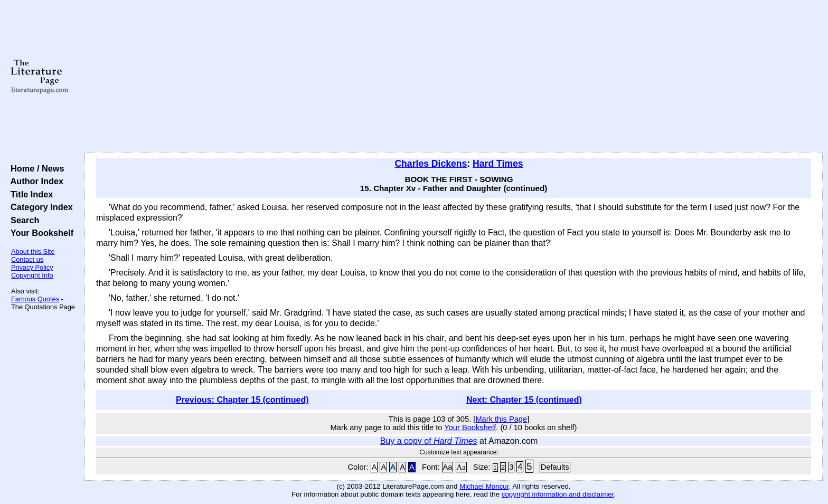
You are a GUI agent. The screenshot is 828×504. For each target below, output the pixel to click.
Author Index (35, 181)
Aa (448, 467)
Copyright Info (32, 275)
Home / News (35, 168)
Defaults (555, 467)
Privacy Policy (32, 267)
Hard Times (498, 164)
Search (22, 220)
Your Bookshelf (40, 233)
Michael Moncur (484, 486)
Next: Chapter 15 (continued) (524, 400)
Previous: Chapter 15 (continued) (242, 400)
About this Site (33, 251)
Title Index (29, 194)
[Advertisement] (454, 77)
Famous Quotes (35, 299)
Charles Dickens (431, 164)
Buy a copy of (429, 441)
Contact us (27, 259)
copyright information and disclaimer (558, 494)
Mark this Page (501, 419)
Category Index (39, 207)
